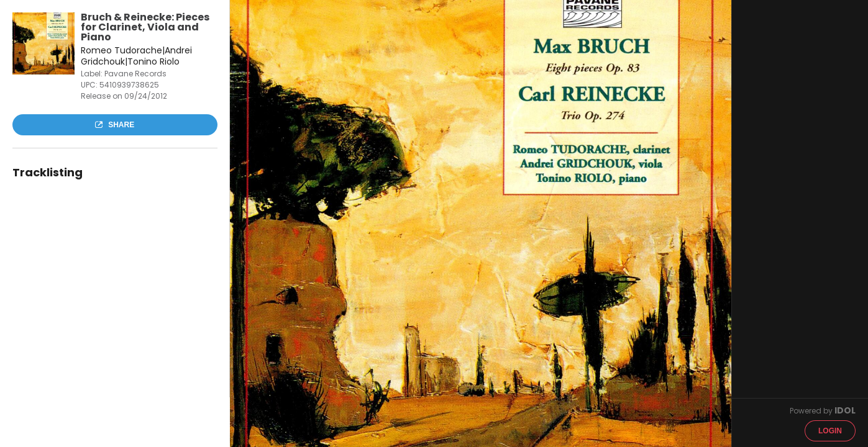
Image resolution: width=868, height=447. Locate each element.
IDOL (845, 410)
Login (830, 431)
